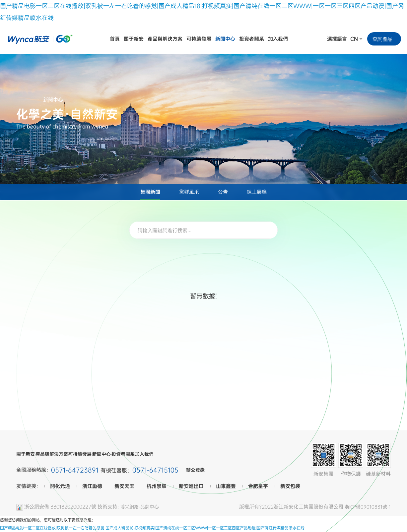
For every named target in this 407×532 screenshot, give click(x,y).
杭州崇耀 (157, 486)
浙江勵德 (92, 486)
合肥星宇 (258, 486)
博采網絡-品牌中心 (141, 506)
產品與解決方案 (65, 454)
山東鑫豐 (226, 486)
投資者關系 (172, 454)
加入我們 (205, 454)
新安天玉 (124, 486)
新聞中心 (139, 454)
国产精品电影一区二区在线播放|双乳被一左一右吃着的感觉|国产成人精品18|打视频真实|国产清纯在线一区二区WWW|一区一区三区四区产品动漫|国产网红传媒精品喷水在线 (152, 528)
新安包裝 (290, 486)
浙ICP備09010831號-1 (367, 506)
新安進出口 (191, 486)
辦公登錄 (201, 470)
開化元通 (60, 486)
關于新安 (26, 454)
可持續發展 (105, 454)
